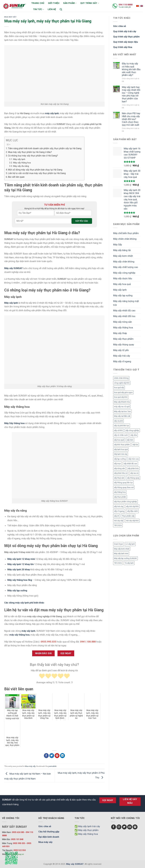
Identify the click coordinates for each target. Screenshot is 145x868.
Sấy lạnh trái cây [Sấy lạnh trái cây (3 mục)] (121, 454)
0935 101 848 (17, 839)
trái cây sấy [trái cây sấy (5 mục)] (119, 521)
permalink (52, 766)
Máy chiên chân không (125, 239)
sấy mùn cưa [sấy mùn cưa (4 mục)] (133, 459)
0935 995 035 (19, 843)
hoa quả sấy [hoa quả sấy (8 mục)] (119, 388)
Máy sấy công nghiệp (124, 273)
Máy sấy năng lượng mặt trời (126, 303)
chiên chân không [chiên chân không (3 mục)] (121, 378)
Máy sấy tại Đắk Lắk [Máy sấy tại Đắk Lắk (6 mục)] (122, 416)
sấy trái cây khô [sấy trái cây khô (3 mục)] (132, 506)
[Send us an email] (130, 827)
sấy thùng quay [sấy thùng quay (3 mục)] (133, 478)
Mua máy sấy (10, 17)
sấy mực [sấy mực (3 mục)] (117, 464)
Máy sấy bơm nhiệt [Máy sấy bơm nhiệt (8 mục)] (122, 549)
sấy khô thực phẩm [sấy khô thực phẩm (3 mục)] (122, 445)
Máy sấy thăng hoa (22, 163)
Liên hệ (52, 9)
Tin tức (39, 9)
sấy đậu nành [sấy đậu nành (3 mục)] (132, 511)
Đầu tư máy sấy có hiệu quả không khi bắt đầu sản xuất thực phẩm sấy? (131, 69)
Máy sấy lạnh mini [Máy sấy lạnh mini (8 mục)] (121, 553)
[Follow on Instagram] (119, 827)
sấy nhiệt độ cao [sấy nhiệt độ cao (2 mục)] (130, 464)
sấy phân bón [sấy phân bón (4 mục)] (133, 468)
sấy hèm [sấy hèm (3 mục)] (130, 440)
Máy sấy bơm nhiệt (123, 256)
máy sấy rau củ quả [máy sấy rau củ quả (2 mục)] (122, 407)
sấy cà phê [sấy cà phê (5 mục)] (118, 421)
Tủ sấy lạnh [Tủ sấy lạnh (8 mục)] (129, 563)
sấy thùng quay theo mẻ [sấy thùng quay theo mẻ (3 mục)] (124, 487)
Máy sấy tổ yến (121, 350)
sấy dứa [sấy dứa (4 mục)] (134, 435)
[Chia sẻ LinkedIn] (63, 756)
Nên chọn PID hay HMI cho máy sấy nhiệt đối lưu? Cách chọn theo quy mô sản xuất (131, 119)
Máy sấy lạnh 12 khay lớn (21, 564)
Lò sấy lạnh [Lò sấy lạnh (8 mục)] (130, 544)
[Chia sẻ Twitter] (52, 756)
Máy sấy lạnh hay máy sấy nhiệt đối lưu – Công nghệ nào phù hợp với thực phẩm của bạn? (131, 94)
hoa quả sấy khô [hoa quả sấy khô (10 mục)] (121, 397)
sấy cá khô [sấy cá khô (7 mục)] (118, 430)
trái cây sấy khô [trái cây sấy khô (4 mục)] (132, 521)
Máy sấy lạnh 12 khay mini (21, 559)
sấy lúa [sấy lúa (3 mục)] (135, 445)
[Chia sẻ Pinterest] (57, 756)
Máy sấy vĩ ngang (122, 361)
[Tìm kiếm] (61, 9)
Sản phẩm (70, 3)
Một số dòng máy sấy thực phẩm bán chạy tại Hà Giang (35, 170)
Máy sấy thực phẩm (123, 339)
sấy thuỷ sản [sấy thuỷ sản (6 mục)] (119, 478)
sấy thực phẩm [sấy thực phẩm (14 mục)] (120, 497)
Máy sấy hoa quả (122, 284)
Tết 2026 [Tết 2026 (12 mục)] (118, 563)
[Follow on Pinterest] (135, 827)
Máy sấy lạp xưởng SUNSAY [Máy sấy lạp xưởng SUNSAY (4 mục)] (125, 558)
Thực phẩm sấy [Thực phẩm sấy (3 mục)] (128, 516)
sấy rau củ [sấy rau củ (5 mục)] (134, 473)
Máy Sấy (118, 245)
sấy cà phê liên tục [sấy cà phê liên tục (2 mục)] (122, 426)
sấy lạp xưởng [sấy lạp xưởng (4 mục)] (120, 459)
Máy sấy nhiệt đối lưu (124, 316)
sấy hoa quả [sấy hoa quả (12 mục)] (119, 440)
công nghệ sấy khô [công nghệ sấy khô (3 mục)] (122, 383)
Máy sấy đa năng (21, 166)
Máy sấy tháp (120, 333)
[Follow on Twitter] (124, 827)
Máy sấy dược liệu (123, 278)
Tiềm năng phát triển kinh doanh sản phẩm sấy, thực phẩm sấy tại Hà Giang (45, 148)
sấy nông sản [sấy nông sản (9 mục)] (119, 468)
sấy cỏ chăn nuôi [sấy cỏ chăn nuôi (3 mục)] (121, 435)
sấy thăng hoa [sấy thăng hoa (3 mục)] (120, 492)
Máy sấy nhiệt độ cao (124, 310)
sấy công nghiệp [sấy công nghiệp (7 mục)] (132, 430)
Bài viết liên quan (16, 177)
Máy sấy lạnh (19, 159)
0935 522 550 (20, 850)
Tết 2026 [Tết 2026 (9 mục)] (118, 525)
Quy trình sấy (90, 3)
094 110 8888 (126, 5)
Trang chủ (38, 3)
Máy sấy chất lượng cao (126, 267)
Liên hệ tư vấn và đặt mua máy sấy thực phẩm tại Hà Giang (37, 173)
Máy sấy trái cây (122, 356)
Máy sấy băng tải (122, 250)
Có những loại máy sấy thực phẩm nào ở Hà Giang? (33, 156)
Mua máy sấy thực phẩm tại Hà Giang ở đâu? (30, 152)
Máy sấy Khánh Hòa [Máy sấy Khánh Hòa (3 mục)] (122, 402)
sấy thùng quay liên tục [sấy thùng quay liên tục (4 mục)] (123, 483)
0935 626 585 (18, 832)
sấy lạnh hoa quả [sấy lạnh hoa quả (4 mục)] (121, 449)
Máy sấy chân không (124, 262)
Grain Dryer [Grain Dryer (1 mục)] (118, 544)
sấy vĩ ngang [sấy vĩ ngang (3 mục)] (119, 511)
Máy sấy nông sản (122, 322)
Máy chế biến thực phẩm (126, 233)
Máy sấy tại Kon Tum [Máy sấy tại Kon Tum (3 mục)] (122, 411)
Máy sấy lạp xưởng (17, 590)
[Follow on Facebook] (114, 827)
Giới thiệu (54, 3)
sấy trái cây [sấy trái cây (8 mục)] (119, 506)
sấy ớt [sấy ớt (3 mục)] (117, 516)
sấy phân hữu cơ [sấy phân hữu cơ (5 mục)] (121, 473)
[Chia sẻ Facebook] (46, 756)
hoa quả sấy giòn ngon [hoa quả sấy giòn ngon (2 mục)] (123, 392)
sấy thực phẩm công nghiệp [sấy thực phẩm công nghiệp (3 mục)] (125, 502)
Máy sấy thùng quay (124, 345)
